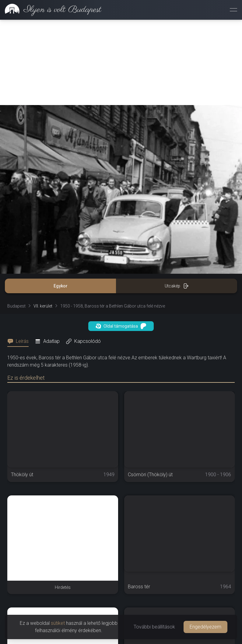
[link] (51, 10)
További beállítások (154, 627)
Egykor (61, 286)
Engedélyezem (205, 627)
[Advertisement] (121, 62)
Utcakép (177, 286)
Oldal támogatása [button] (121, 326)
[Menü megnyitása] (233, 10)
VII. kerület (43, 306)
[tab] (20, 341)
